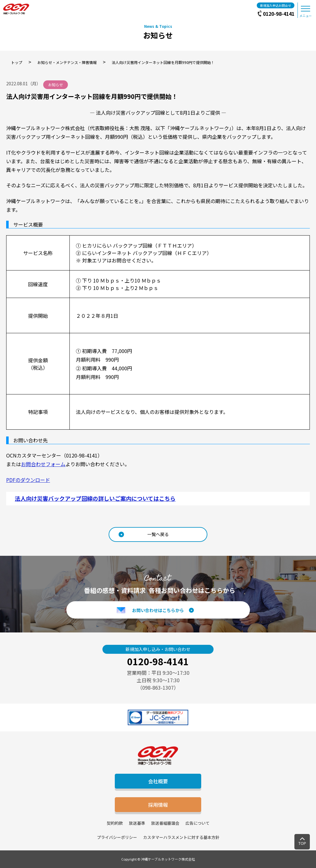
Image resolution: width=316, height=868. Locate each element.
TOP (302, 843)
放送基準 (137, 823)
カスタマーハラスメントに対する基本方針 (181, 837)
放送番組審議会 (165, 823)
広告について (197, 823)
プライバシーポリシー (117, 837)
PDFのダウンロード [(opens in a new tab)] (28, 480)
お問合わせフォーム (43, 464)
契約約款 (115, 823)
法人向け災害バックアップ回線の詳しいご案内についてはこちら (95, 498)
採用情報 (158, 805)
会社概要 (158, 781)
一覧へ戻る (158, 534)
